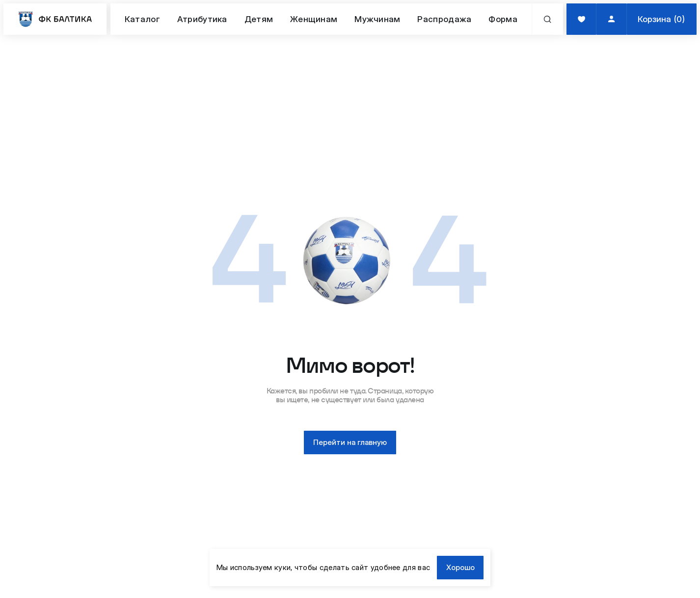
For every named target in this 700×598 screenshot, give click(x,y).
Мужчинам (377, 19)
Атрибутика (202, 19)
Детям (259, 19)
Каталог (142, 19)
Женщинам (314, 19)
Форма (503, 19)
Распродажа (444, 19)
